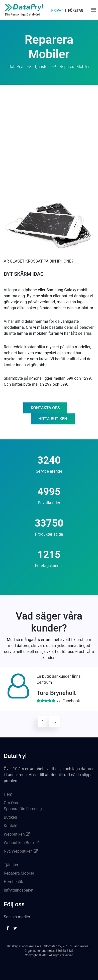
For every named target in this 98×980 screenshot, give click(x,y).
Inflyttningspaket (19, 890)
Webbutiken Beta (21, 843)
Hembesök (13, 882)
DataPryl (16, 67)
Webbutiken (17, 834)
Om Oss (11, 803)
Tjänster (41, 67)
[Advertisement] (49, 136)
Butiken (10, 817)
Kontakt (11, 826)
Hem (8, 794)
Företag (76, 10)
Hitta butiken (53, 419)
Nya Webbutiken (21, 851)
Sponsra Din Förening (23, 809)
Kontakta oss (45, 408)
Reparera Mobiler (75, 67)
